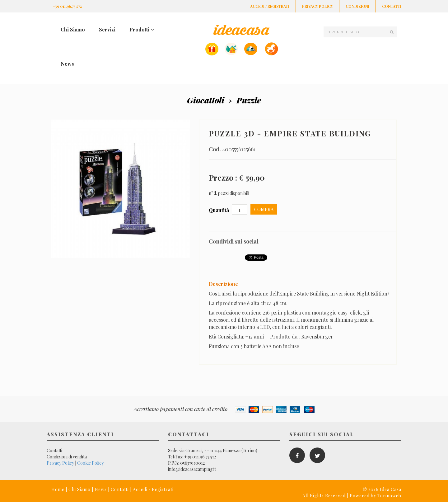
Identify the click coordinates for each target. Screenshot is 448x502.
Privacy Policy (317, 6)
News (67, 64)
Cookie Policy (90, 463)
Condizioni (357, 6)
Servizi (107, 29)
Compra (264, 209)
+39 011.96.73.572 (67, 6)
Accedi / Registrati (270, 6)
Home (58, 489)
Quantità (219, 210)
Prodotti (142, 29)
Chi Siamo (73, 29)
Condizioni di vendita (67, 457)
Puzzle (249, 100)
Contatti (392, 6)
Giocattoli (206, 100)
